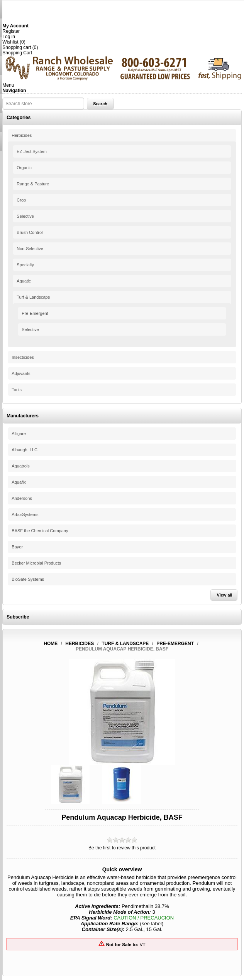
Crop (21, 200)
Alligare (19, 434)
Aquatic (24, 281)
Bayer (17, 547)
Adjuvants (21, 373)
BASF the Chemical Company (40, 531)
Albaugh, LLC (25, 450)
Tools (17, 390)
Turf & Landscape (33, 297)
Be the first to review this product (122, 848)
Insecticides (23, 357)
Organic (24, 168)
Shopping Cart (17, 53)
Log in (9, 37)
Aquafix (19, 482)
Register (11, 31)
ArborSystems (25, 514)
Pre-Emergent (35, 313)
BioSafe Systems (28, 579)
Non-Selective (30, 249)
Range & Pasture (33, 184)
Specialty (25, 265)
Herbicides (22, 135)
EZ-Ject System (32, 151)
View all (225, 595)
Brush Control (30, 232)
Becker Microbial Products (36, 563)
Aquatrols (20, 466)
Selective (25, 216)
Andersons (22, 498)
